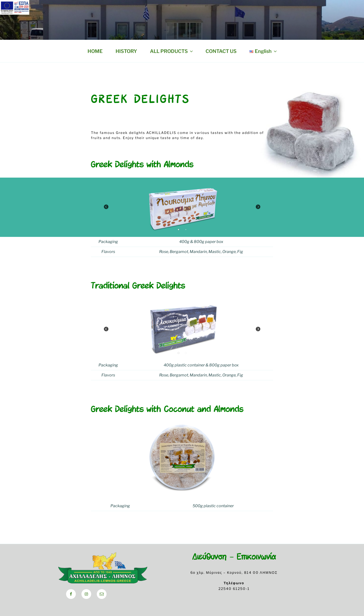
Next (258, 207)
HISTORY (126, 51)
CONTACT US (221, 51)
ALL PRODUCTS (172, 51)
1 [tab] (178, 230)
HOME (95, 51)
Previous (106, 207)
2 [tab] (186, 230)
